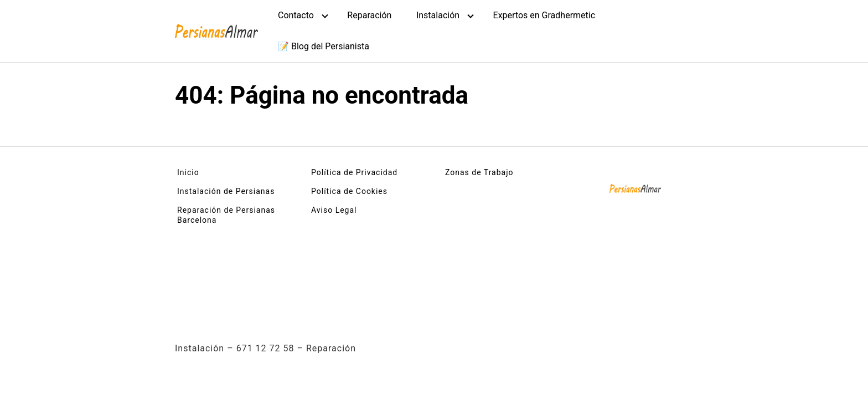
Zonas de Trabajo (479, 172)
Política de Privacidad (354, 172)
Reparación (369, 15)
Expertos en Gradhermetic (544, 15)
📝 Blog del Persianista (324, 46)
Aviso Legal (334, 210)
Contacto (296, 15)
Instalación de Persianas (226, 191)
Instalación (438, 15)
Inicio (188, 172)
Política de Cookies (349, 191)
